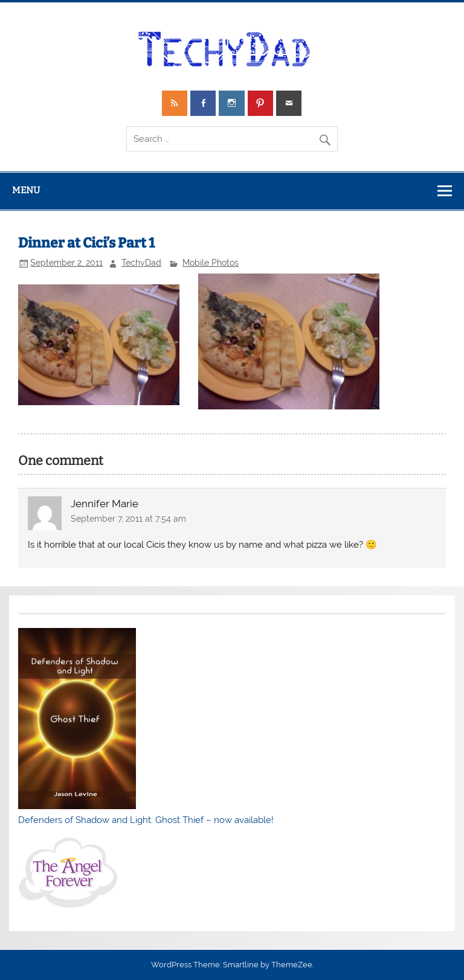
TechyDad (141, 263)
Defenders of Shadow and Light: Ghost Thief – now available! (146, 820)
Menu (26, 190)
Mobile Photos (211, 263)
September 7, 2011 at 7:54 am (128, 519)
